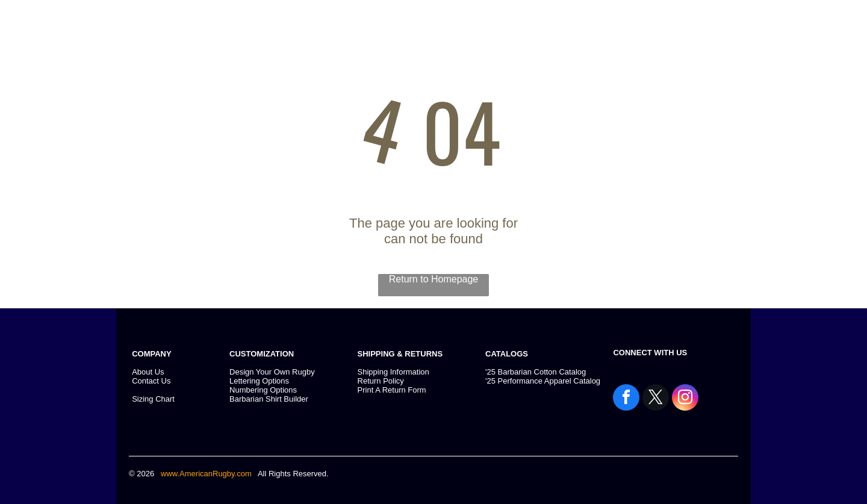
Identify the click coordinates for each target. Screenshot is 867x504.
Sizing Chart (153, 399)
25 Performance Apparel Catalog (543, 381)
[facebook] (626, 399)
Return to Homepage (434, 279)
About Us (148, 372)
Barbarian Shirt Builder (269, 399)
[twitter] (656, 399)
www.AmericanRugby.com (207, 474)
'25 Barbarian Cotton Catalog (536, 372)
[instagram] (685, 399)
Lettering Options (259, 381)
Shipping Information (393, 372)
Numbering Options (263, 390)
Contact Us (151, 381)
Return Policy (381, 381)
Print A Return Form (392, 390)
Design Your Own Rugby (272, 372)
